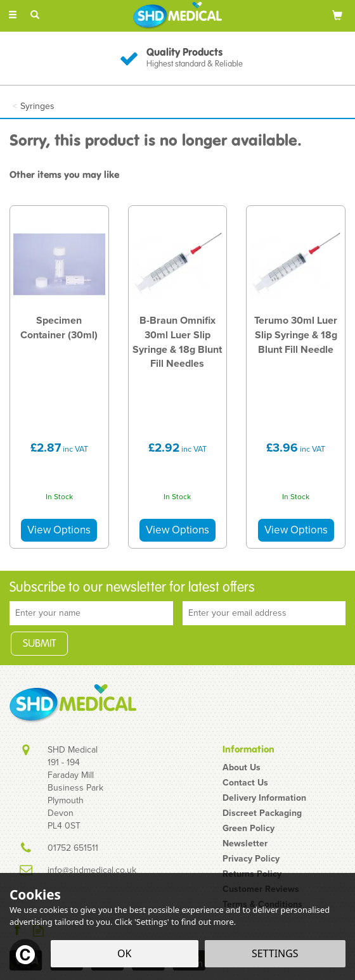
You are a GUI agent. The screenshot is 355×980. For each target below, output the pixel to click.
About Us (242, 768)
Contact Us (245, 783)
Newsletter (245, 844)
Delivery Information (264, 798)
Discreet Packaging (262, 813)
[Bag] (337, 15)
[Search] (35, 15)
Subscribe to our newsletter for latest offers (132, 588)
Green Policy (248, 829)
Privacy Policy (251, 859)
